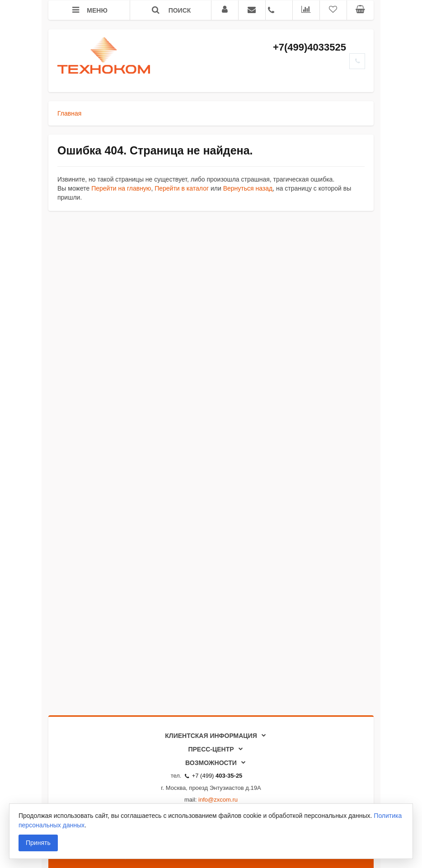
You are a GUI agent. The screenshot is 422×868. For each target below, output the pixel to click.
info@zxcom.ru (218, 800)
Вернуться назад (248, 188)
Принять (38, 843)
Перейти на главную (121, 188)
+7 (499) (214, 776)
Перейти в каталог (182, 188)
